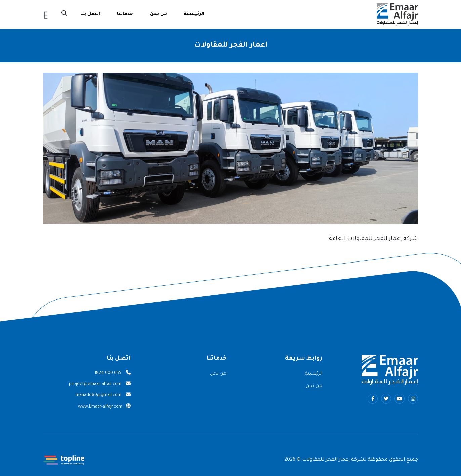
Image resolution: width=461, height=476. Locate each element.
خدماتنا (125, 14)
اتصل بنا (90, 14)
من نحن (158, 14)
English (46, 15)
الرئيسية (194, 14)
